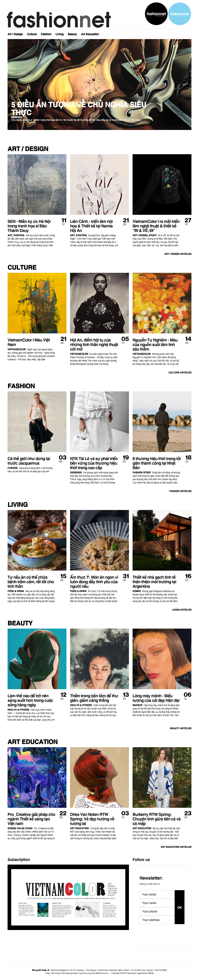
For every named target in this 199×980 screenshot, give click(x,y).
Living (60, 34)
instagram (142, 933)
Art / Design (15, 34)
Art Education (90, 34)
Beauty (72, 34)
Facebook (171, 32)
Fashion (46, 34)
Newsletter (184, 32)
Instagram (177, 32)
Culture (32, 34)
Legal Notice (142, 973)
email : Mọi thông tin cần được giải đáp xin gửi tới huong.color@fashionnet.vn (77, 973)
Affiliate (151, 973)
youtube (152, 933)
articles (175, 254)
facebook (161, 933)
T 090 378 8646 (160, 970)
